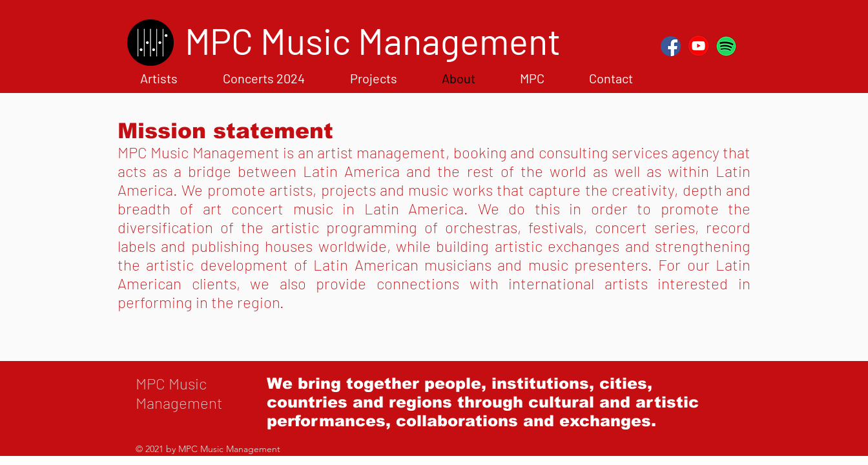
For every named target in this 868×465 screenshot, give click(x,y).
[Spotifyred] (726, 46)
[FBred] (671, 46)
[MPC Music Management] (373, 41)
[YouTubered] (698, 46)
